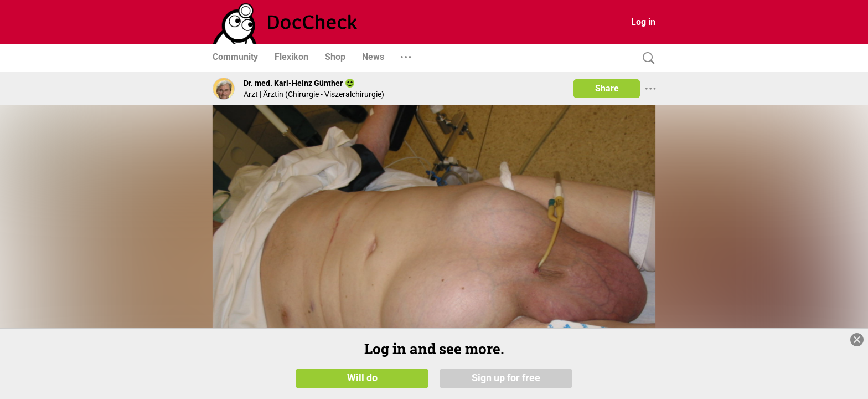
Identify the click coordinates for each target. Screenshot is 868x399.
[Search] (646, 58)
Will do (362, 378)
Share (607, 88)
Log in (643, 22)
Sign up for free (506, 378)
